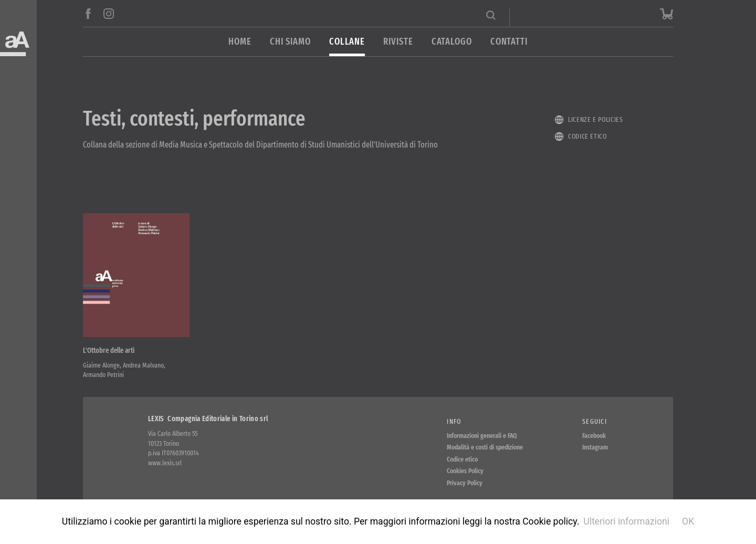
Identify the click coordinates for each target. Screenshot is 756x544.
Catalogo (452, 42)
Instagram (595, 447)
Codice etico (587, 136)
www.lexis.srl (165, 463)
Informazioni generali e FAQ (482, 436)
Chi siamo (290, 42)
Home (240, 42)
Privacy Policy (465, 483)
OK (688, 521)
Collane (347, 42)
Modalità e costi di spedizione (485, 447)
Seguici (595, 421)
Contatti (509, 42)
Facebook (594, 436)
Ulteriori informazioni (626, 521)
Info (454, 421)
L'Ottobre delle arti (109, 351)
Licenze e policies (596, 119)
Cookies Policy (465, 471)
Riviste (398, 42)
